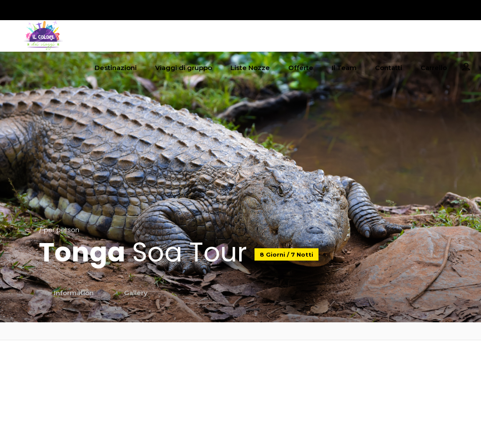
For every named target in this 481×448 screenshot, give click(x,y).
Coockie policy (386, 375)
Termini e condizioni (386, 386)
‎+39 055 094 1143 (240, 391)
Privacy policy (386, 364)
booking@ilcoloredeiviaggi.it (240, 375)
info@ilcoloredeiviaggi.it (240, 364)
